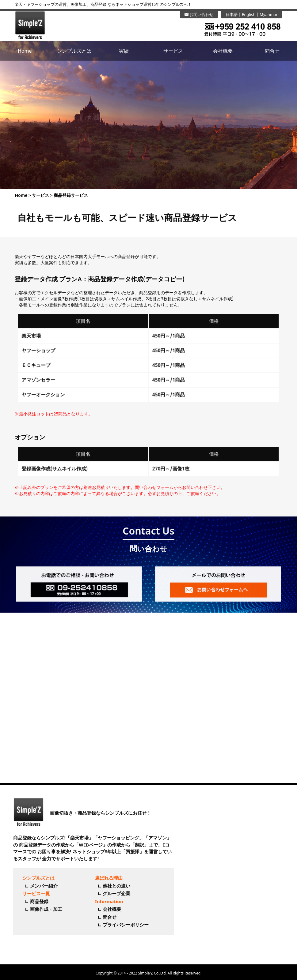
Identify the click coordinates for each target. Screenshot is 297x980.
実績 (124, 51)
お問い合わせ (199, 14)
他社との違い (109, 886)
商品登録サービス (62, 195)
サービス (173, 51)
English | (251, 14)
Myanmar (269, 14)
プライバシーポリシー (118, 925)
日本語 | (234, 14)
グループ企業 (109, 893)
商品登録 (32, 901)
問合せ (272, 51)
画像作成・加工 (39, 909)
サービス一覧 (29, 893)
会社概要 (223, 51)
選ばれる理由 (101, 878)
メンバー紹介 (36, 886)
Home (25, 51)
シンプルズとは (74, 51)
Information (101, 901)
